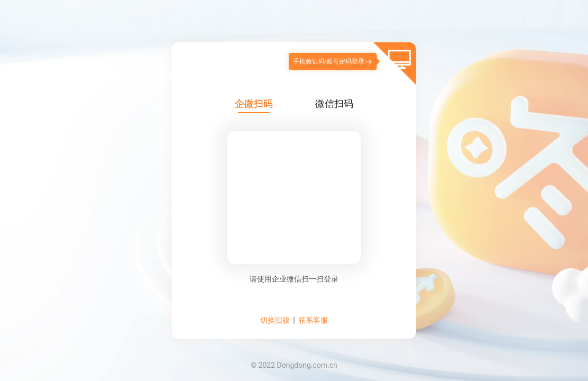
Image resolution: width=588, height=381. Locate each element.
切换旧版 (275, 320)
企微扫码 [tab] (254, 103)
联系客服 (313, 320)
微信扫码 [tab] (334, 103)
